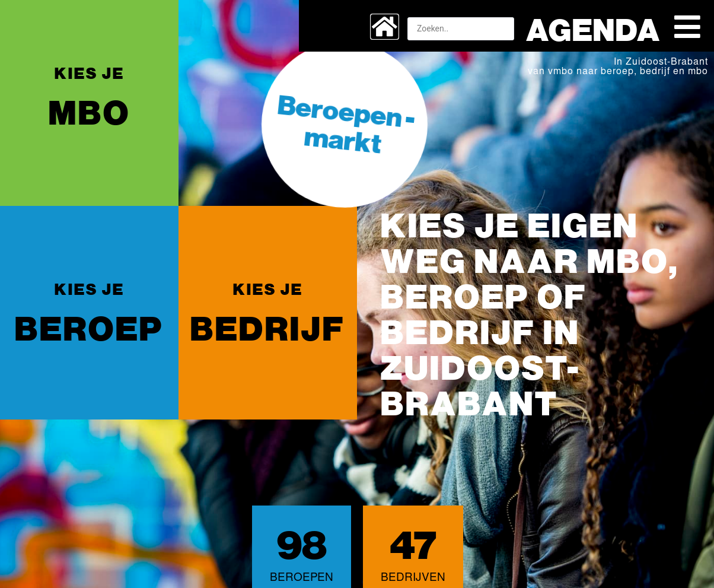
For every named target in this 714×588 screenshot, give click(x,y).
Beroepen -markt (346, 123)
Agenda (593, 28)
